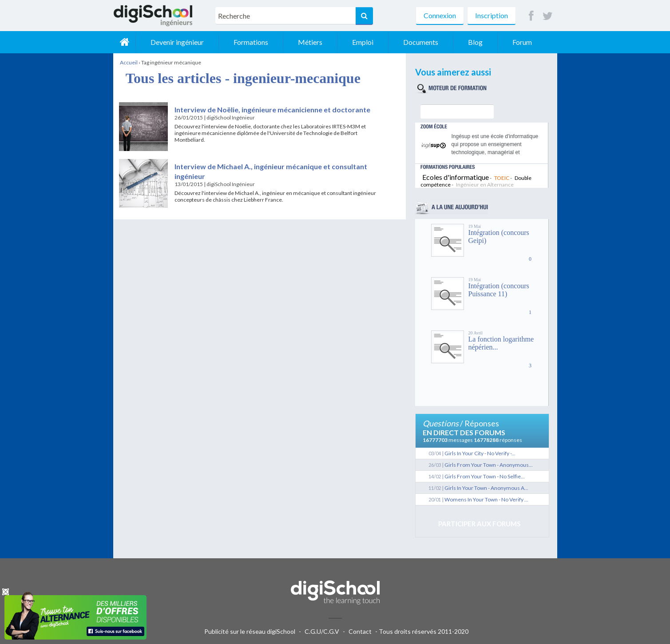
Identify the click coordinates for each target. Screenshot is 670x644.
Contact (360, 631)
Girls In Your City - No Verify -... (480, 453)
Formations (251, 42)
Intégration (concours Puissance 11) (499, 290)
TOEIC (502, 178)
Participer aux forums (479, 524)
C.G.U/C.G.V (322, 631)
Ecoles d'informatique (456, 177)
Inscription (492, 15)
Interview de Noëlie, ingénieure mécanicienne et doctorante (272, 109)
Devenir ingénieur (177, 42)
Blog (475, 42)
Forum (522, 42)
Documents (421, 42)
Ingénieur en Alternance (485, 185)
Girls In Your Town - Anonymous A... (486, 488)
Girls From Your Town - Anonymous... (489, 465)
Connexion (440, 15)
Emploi (363, 42)
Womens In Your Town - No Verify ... (486, 499)
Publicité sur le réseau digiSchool (250, 631)
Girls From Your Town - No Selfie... (485, 476)
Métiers (310, 42)
